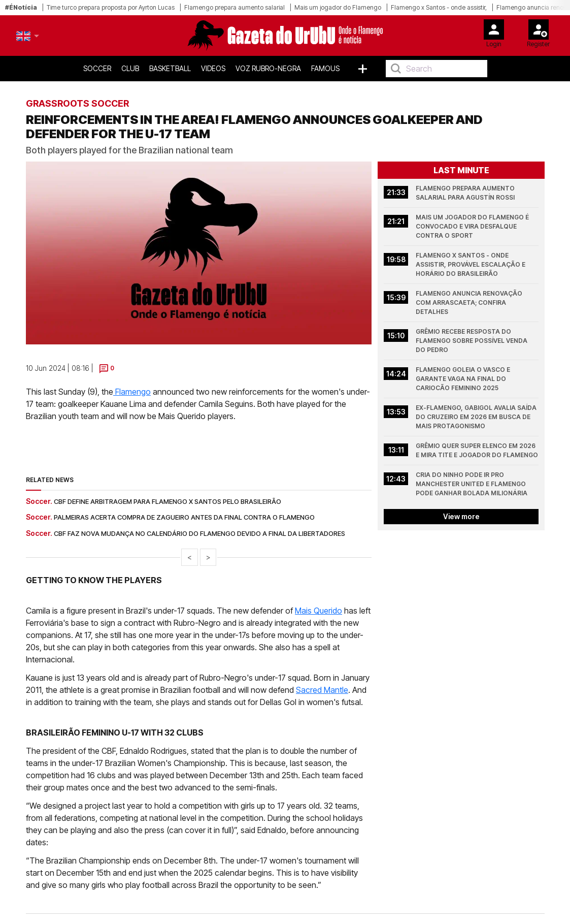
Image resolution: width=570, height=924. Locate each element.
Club (130, 68)
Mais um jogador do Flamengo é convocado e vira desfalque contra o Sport (473, 226)
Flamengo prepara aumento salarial (234, 7)
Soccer (97, 68)
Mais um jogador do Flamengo (338, 7)
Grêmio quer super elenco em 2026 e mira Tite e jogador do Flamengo (477, 450)
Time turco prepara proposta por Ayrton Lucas (111, 7)
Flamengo (132, 392)
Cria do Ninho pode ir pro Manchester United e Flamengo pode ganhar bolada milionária (472, 484)
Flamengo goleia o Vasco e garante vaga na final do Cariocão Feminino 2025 (464, 379)
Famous (325, 68)
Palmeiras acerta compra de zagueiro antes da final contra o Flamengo (184, 517)
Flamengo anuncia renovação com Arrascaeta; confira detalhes (470, 302)
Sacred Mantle (322, 690)
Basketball (170, 68)
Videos (213, 68)
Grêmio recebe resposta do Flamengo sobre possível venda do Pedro (472, 341)
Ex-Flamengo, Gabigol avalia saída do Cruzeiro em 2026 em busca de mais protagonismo (477, 417)
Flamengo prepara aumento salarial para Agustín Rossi (466, 193)
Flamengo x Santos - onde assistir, (439, 7)
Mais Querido (318, 611)
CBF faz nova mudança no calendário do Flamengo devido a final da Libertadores (199, 533)
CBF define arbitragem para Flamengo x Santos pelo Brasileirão (167, 501)
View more (461, 516)
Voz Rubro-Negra (268, 68)
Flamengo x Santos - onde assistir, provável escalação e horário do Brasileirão (471, 264)
